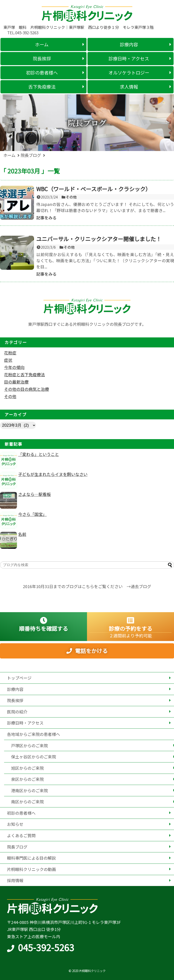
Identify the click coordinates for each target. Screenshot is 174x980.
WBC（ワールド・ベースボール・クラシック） (94, 189)
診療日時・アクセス (25, 723)
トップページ (19, 678)
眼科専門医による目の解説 (31, 858)
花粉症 (10, 353)
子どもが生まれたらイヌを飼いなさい (53, 474)
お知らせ (15, 824)
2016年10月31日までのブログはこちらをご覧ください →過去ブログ (87, 586)
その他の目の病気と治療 (27, 389)
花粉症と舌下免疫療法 (24, 374)
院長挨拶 (15, 700)
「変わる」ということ (39, 454)
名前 (22, 534)
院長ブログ (17, 847)
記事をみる (46, 218)
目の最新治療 (16, 382)
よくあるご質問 (21, 835)
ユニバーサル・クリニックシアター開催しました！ (99, 239)
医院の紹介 (17, 712)
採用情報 (15, 880)
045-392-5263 (46, 947)
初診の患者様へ (21, 813)
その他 (71, 197)
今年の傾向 (14, 367)
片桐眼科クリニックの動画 (31, 869)
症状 (8, 360)
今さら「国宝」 (32, 514)
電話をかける (91, 655)
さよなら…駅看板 (34, 494)
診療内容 (15, 689)
